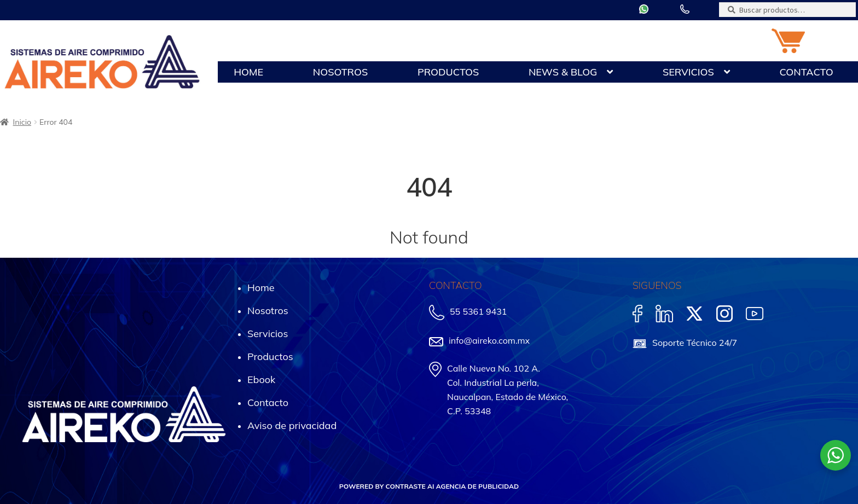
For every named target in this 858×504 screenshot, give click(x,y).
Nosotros (341, 72)
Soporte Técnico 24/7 (695, 343)
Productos (448, 72)
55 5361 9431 (478, 311)
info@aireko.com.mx (489, 340)
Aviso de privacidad (292, 425)
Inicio (22, 122)
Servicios (688, 72)
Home (248, 72)
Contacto (806, 72)
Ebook (261, 380)
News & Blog (563, 72)
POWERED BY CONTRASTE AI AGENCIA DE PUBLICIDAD (429, 486)
